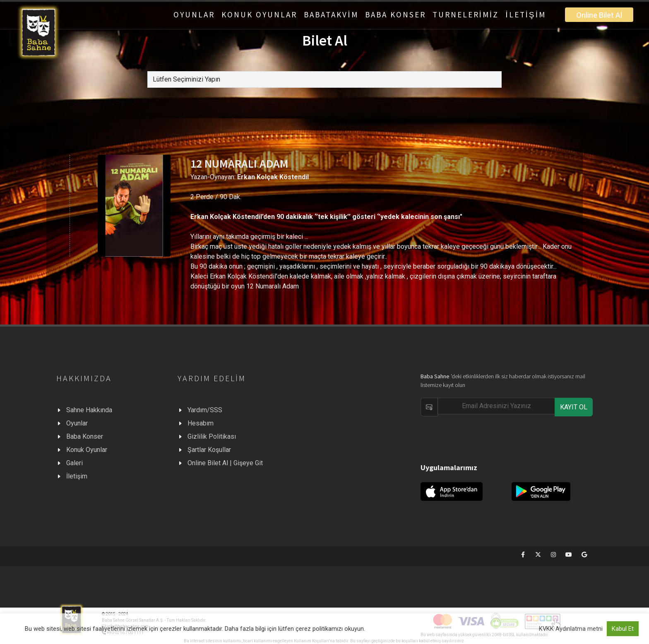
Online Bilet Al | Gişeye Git (225, 463)
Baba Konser (85, 436)
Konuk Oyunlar (87, 450)
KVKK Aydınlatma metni (571, 629)
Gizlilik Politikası (212, 436)
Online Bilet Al (599, 15)
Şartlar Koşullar (209, 450)
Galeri (75, 463)
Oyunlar (77, 423)
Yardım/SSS (205, 410)
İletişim (77, 476)
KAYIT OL (574, 407)
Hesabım (201, 423)
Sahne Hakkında (89, 410)
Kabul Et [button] (623, 629)
